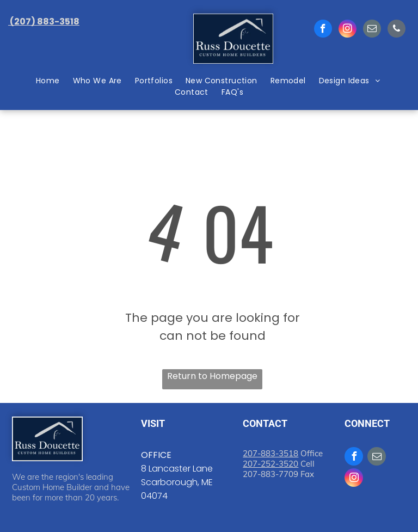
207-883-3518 (271, 453)
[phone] (397, 30)
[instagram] (348, 30)
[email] (372, 30)
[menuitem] (49, 81)
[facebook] (323, 30)
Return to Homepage (212, 376)
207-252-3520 (271, 464)
